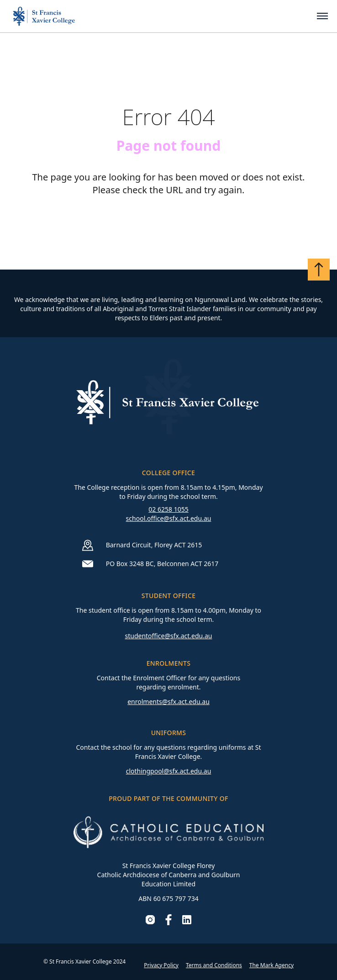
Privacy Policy (161, 965)
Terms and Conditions (214, 965)
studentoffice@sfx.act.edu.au (168, 636)
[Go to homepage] (44, 16)
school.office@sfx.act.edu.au (169, 518)
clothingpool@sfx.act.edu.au (169, 771)
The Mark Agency (271, 965)
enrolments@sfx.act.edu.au (168, 702)
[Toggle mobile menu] (322, 16)
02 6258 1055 (168, 509)
